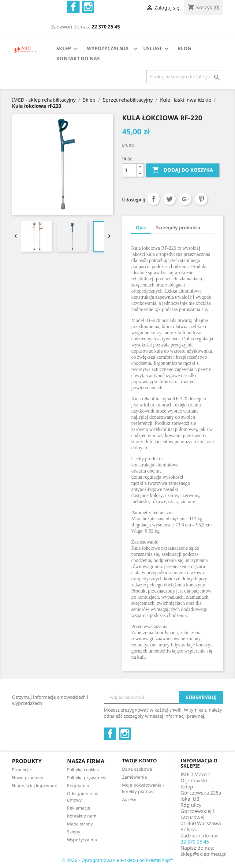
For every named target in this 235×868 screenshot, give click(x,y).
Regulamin (78, 786)
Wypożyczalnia (82, 840)
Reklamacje (79, 808)
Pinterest (201, 199)
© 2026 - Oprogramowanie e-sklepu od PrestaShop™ (117, 860)
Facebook (73, 7)
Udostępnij (154, 199)
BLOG (184, 48)
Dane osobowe (137, 769)
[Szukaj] (185, 77)
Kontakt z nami (82, 816)
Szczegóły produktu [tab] (178, 227)
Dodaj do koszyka (183, 170)
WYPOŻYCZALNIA (108, 48)
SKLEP (68, 49)
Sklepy (74, 832)
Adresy (129, 799)
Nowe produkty (28, 778)
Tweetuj (170, 199)
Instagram (88, 7)
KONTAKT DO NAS (78, 58)
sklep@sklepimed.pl (203, 854)
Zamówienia (134, 777)
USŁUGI (157, 49)
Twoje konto (140, 761)
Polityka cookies (83, 770)
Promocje (21, 770)
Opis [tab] (141, 227)
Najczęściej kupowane (35, 786)
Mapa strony (80, 824)
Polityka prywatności (88, 778)
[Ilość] (129, 170)
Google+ (185, 199)
